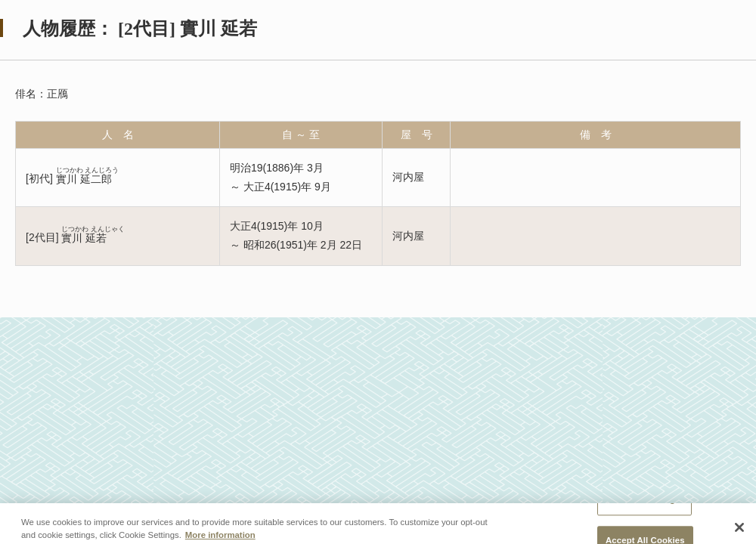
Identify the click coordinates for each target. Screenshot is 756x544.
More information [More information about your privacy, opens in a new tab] (220, 539)
